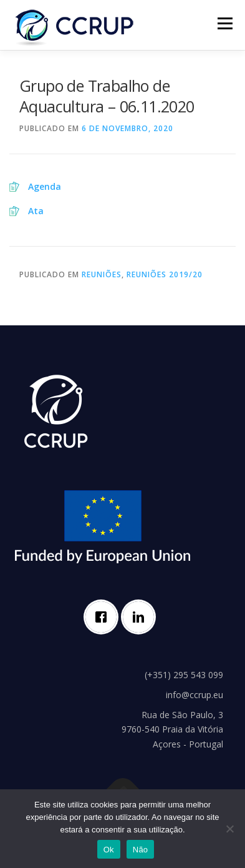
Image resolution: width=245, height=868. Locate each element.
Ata (36, 211)
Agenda (45, 186)
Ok (109, 850)
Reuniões (102, 274)
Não (141, 850)
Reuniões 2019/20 (165, 274)
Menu (224, 23)
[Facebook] (104, 617)
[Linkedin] (142, 617)
